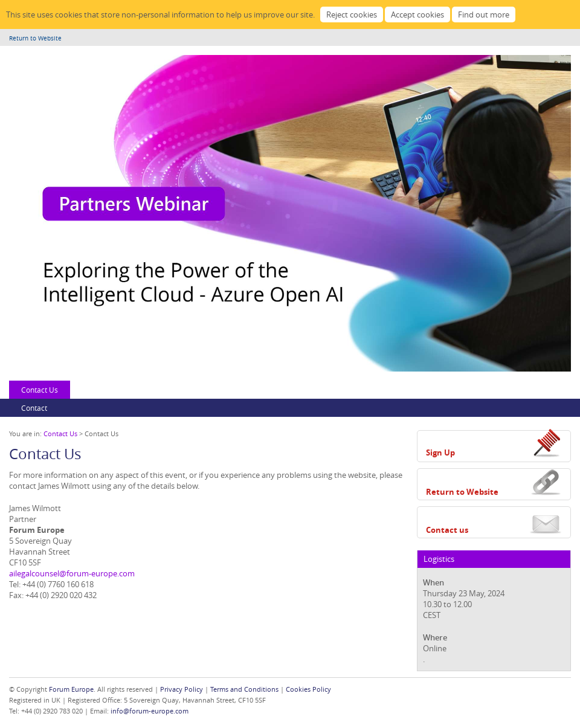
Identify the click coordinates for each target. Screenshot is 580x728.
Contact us (447, 530)
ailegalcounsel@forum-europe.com (72, 573)
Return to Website (35, 38)
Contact (34, 408)
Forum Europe (71, 689)
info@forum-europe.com (150, 711)
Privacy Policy (182, 689)
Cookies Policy (308, 689)
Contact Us (40, 390)
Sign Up (440, 453)
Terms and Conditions (244, 689)
